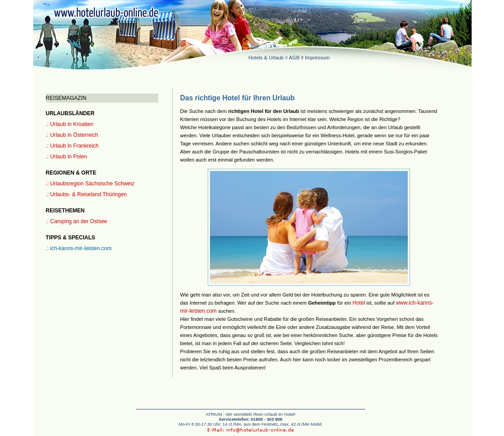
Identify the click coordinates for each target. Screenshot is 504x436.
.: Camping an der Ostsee (77, 221)
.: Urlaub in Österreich (72, 135)
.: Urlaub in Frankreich (72, 146)
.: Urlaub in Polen (67, 157)
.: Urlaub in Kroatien (70, 124)
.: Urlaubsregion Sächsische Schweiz (90, 184)
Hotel (359, 303)
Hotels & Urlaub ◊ (269, 58)
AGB (294, 58)
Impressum (317, 58)
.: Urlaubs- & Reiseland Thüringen (87, 194)
